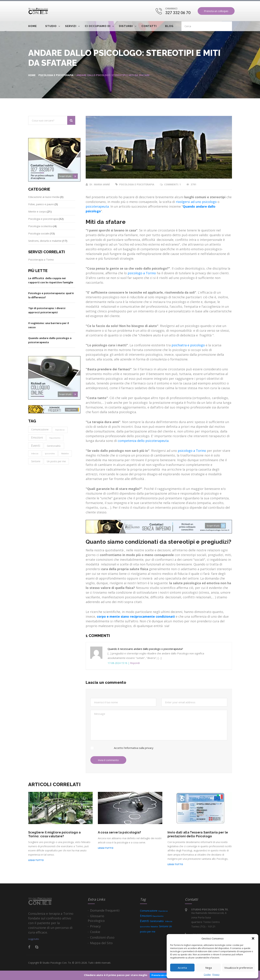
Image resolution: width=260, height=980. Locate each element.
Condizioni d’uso (102, 937)
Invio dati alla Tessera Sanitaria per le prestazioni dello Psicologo (198, 834)
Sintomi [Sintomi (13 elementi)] (36, 461)
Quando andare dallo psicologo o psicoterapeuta (50, 340)
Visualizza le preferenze (239, 968)
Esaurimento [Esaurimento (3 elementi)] (55, 438)
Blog (169, 26)
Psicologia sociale (39, 233)
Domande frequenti (105, 910)
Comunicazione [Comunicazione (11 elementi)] (40, 429)
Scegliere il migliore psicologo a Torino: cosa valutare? (55, 834)
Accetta (182, 968)
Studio (51, 26)
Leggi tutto (36, 860)
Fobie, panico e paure (41, 204)
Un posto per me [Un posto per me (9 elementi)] (56, 461)
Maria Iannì (102, 184)
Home (32, 26)
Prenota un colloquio (216, 11)
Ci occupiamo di (98, 26)
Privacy (216, 975)
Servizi (71, 26)
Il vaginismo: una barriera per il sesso (48, 325)
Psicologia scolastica (40, 226)
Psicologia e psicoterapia (56, 75)
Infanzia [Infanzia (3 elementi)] (35, 454)
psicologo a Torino (142, 273)
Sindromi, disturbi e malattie (45, 241)
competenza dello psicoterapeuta (143, 441)
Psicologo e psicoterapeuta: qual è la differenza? (51, 295)
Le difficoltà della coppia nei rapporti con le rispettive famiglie (51, 280)
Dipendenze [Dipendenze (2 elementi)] (60, 430)
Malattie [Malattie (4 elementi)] (65, 453)
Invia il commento (108, 760)
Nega (209, 968)
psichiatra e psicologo (188, 345)
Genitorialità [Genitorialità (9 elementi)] (54, 446)
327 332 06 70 (178, 13)
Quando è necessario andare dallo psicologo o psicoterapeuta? (145, 649)
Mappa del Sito (101, 943)
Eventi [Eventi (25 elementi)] (36, 446)
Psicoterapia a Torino (41, 259)
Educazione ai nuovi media (44, 197)
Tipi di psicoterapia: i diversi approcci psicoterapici (47, 310)
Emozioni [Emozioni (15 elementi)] (37, 438)
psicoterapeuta (97, 206)
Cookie (207, 975)
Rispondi (135, 663)
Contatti (149, 26)
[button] (253, 938)
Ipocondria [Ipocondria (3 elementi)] (50, 454)
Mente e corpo (37, 211)
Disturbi (126, 26)
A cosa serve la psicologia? (120, 832)
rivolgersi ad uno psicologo (196, 202)
